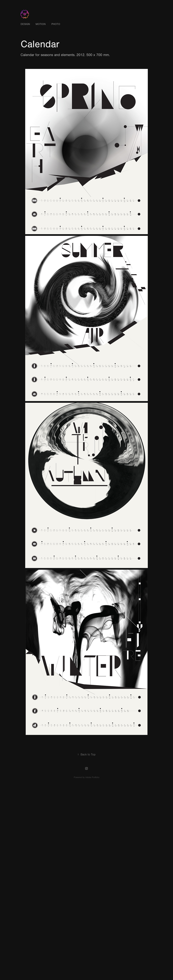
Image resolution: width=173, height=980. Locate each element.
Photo (56, 24)
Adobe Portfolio (92, 777)
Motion (41, 24)
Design (25, 24)
